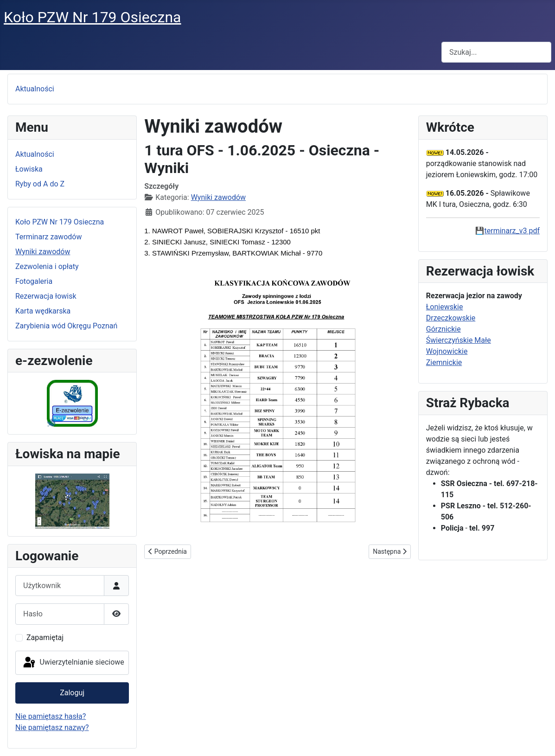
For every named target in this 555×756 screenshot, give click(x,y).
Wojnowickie (447, 351)
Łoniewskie (445, 307)
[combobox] (496, 52)
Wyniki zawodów (43, 252)
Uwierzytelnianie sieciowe (73, 663)
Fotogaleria (34, 281)
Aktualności (35, 89)
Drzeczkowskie (451, 318)
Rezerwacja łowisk (46, 296)
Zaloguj (72, 693)
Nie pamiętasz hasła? (51, 716)
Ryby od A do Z (40, 184)
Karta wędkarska (43, 311)
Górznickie (443, 329)
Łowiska (29, 169)
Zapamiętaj (45, 637)
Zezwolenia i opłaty (47, 266)
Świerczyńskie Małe (459, 340)
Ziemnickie (444, 362)
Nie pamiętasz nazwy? (52, 727)
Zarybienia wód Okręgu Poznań (66, 326)
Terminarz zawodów (48, 237)
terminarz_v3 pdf (512, 231)
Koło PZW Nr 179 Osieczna (60, 222)
